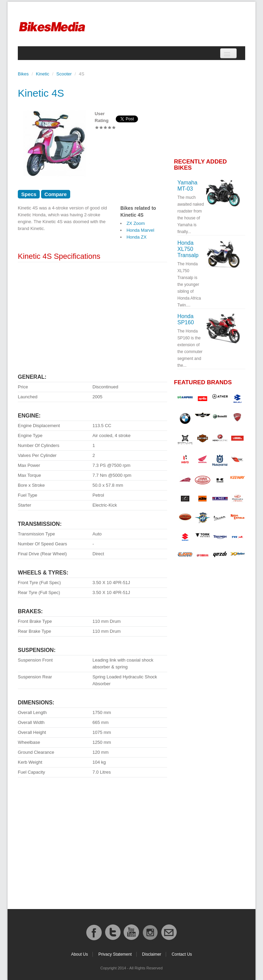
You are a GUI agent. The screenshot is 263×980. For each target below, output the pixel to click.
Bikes (23, 74)
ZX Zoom (135, 223)
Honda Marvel (140, 230)
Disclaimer (152, 954)
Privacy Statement (115, 954)
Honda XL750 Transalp (188, 249)
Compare (56, 194)
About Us (79, 954)
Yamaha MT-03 (187, 186)
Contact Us (182, 954)
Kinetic (43, 74)
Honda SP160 (186, 319)
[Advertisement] (92, 315)
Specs (29, 194)
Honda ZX (136, 237)
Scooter (64, 74)
